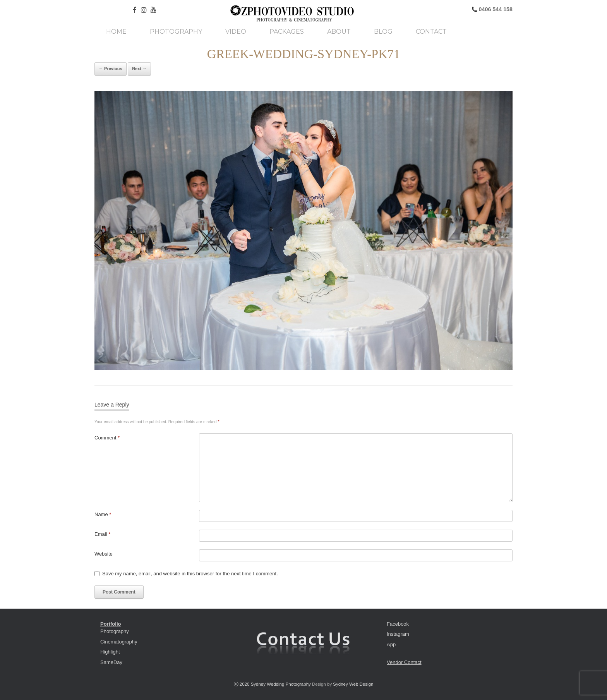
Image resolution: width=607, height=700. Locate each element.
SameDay (111, 662)
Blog (383, 32)
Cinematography (119, 642)
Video (236, 32)
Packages (287, 32)
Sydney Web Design (353, 684)
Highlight (110, 652)
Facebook (398, 624)
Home (116, 32)
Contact (431, 32)
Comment (107, 438)
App (391, 644)
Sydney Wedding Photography (281, 684)
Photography (176, 32)
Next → (139, 69)
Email (102, 534)
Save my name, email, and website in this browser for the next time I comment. (190, 574)
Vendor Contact (404, 662)
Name (103, 514)
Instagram (398, 634)
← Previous (111, 69)
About (339, 32)
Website (104, 554)
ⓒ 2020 (242, 684)
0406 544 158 (495, 9)
